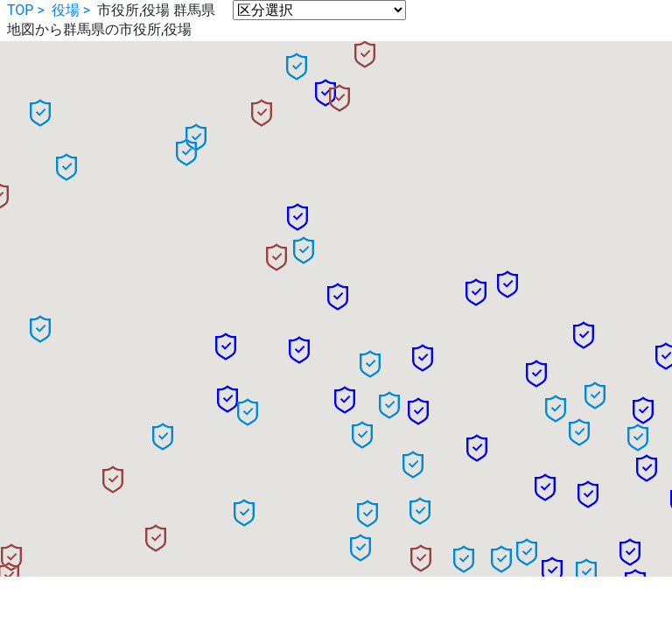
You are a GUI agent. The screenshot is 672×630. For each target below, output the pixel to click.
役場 (66, 10)
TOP (20, 10)
